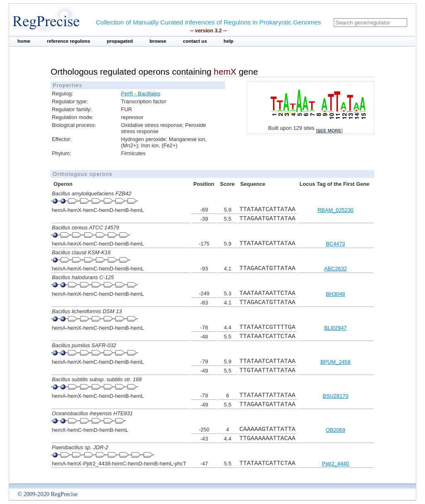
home (24, 41)
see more (329, 131)
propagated (120, 41)
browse (158, 41)
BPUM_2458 (336, 362)
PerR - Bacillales (141, 94)
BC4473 (335, 244)
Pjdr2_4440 (336, 464)
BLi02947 (335, 328)
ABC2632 (336, 269)
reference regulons (68, 41)
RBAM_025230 (336, 210)
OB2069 (336, 430)
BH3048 (335, 294)
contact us (195, 41)
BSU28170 (335, 396)
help (229, 41)
